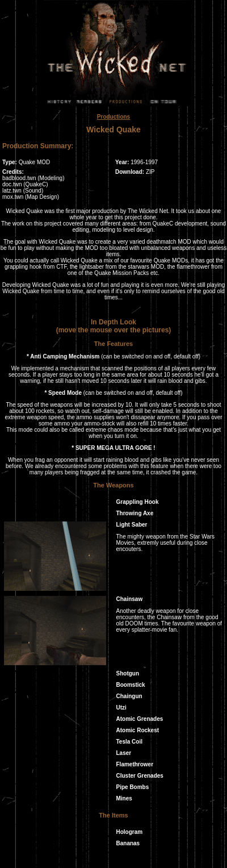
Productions (113, 117)
